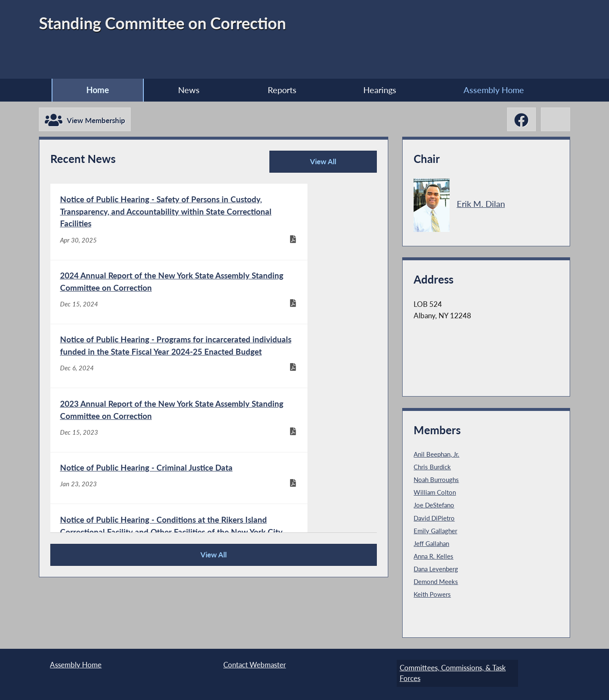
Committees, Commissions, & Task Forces (450, 672)
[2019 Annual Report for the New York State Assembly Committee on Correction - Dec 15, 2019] (294, 518)
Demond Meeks (437, 583)
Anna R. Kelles (435, 557)
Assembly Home (503, 90)
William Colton (436, 494)
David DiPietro (436, 519)
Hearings (384, 90)
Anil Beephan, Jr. (438, 456)
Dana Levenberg (437, 570)
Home (88, 90)
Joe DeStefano (435, 507)
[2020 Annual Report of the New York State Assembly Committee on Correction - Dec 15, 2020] (132, 518)
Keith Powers (433, 595)
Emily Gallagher (437, 532)
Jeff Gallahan (433, 545)
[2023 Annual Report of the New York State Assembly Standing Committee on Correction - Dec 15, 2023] (294, 326)
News (183, 90)
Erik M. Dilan (482, 205)
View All (306, 167)
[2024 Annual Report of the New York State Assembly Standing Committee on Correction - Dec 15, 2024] (294, 233)
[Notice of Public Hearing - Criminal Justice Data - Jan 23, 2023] (132, 425)
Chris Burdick (434, 469)
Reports (281, 90)
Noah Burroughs (438, 481)
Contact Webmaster (255, 666)
